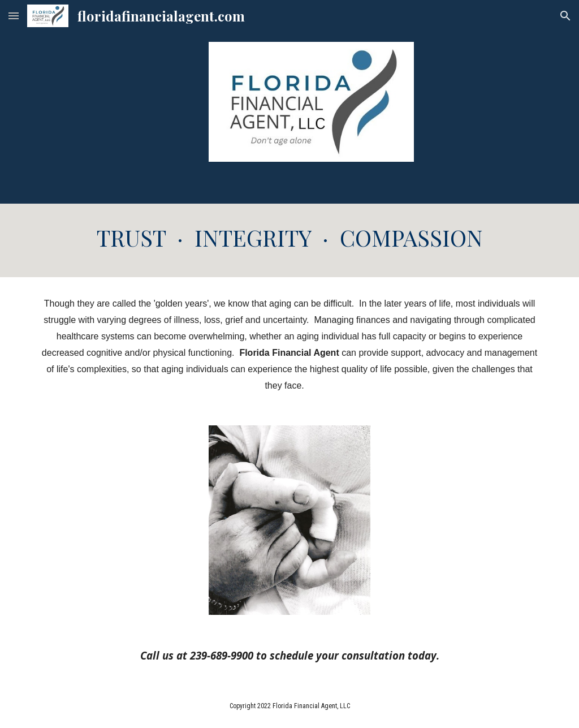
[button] (14, 16)
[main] (290, 240)
